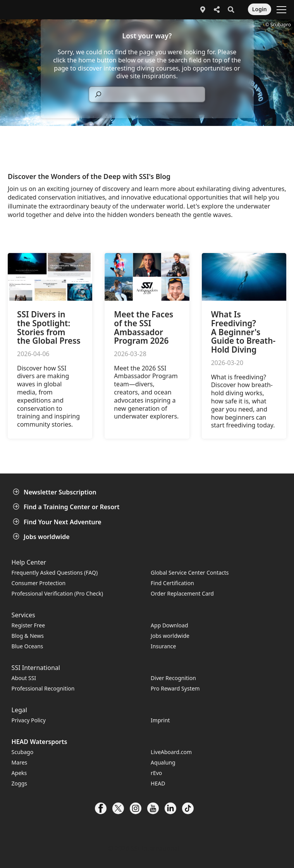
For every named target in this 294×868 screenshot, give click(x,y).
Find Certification (172, 583)
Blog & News (28, 636)
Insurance (163, 646)
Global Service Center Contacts (190, 573)
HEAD (158, 783)
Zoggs (19, 783)
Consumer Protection (39, 583)
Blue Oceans (28, 646)
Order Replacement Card (182, 593)
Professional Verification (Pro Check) (57, 593)
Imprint (160, 720)
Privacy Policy (29, 720)
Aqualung (163, 762)
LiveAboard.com (171, 752)
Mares (20, 762)
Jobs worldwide (42, 537)
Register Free (28, 625)
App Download (169, 625)
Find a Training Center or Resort (67, 507)
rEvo (156, 773)
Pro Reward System (175, 688)
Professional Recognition (43, 688)
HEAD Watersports (40, 742)
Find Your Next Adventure (58, 522)
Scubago (23, 752)
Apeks (19, 773)
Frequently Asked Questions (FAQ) (55, 573)
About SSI (24, 678)
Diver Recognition (173, 678)
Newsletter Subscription (55, 492)
